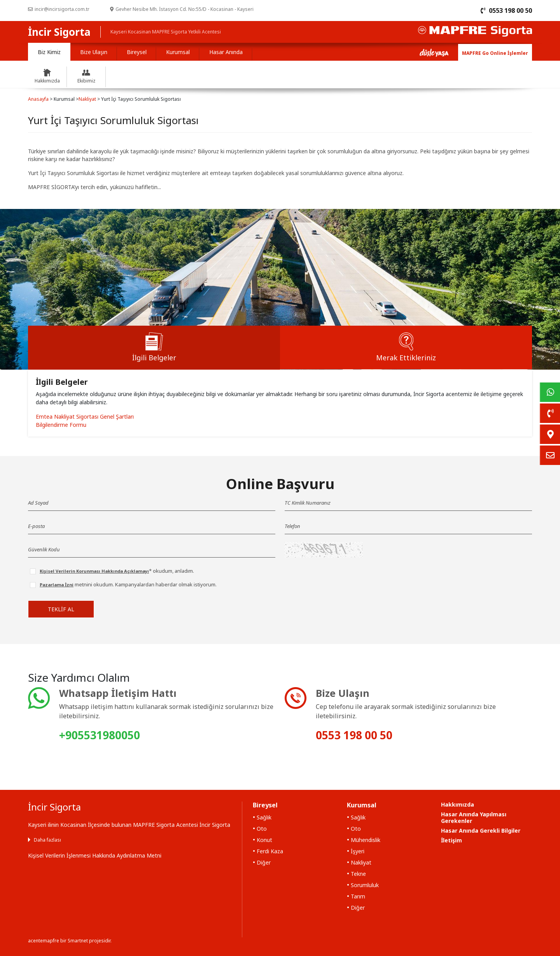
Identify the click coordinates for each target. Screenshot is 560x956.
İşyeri (358, 851)
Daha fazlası (47, 840)
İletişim (451, 840)
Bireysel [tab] (137, 52)
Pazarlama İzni (57, 585)
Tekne (358, 874)
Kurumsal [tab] (178, 52)
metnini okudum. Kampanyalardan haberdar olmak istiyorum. (128, 584)
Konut (264, 840)
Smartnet (78, 941)
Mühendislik (366, 840)
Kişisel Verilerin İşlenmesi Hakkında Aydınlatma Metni (95, 855)
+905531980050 (100, 735)
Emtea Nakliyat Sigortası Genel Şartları (85, 417)
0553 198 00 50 (354, 735)
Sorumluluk (365, 885)
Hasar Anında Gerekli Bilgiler (481, 831)
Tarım (358, 896)
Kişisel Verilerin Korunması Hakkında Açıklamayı (94, 571)
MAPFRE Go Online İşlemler (495, 53)
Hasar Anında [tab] (226, 52)
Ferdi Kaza (270, 851)
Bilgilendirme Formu (61, 425)
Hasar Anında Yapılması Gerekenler (474, 817)
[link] (550, 392)
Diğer (264, 862)
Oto (262, 829)
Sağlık (264, 817)
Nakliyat (87, 99)
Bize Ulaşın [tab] (94, 52)
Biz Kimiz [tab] (49, 52)
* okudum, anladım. (117, 571)
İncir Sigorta (59, 32)
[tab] (154, 348)
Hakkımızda (458, 804)
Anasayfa (38, 99)
